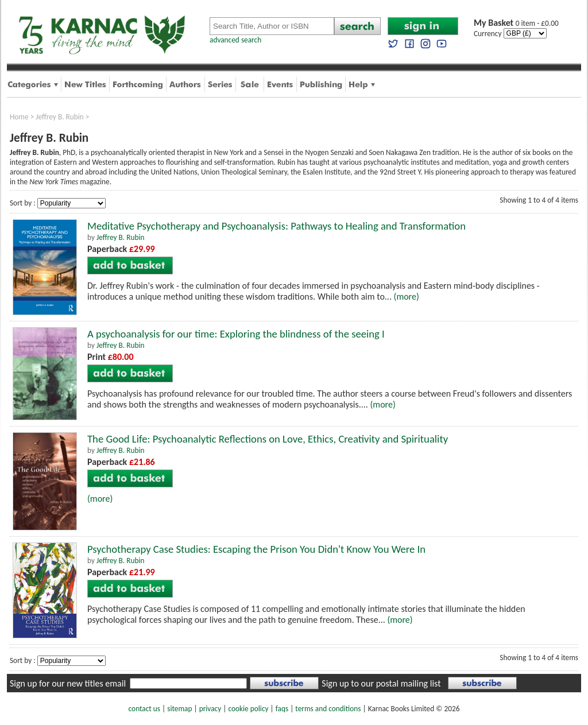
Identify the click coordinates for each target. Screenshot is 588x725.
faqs (282, 709)
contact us (144, 709)
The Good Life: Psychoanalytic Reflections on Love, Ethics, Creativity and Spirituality (268, 439)
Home (19, 117)
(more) (407, 296)
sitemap (179, 709)
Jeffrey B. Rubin (60, 117)
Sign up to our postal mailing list (381, 683)
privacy (210, 709)
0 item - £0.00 (516, 23)
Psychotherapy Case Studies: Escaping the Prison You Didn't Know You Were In (256, 549)
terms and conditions (328, 709)
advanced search (235, 40)
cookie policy (248, 709)
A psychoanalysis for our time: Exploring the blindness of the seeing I (236, 334)
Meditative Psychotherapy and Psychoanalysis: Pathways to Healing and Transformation (276, 226)
